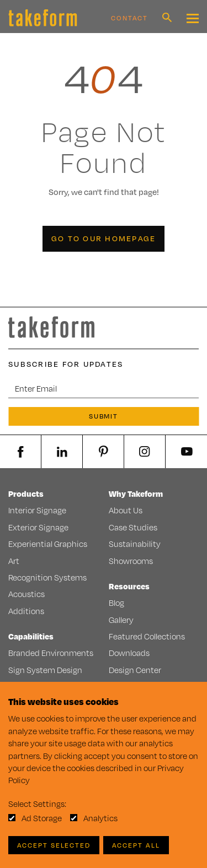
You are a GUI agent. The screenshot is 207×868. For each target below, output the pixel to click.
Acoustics (26, 594)
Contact (129, 18)
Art (14, 561)
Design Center (135, 670)
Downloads (129, 653)
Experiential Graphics (48, 544)
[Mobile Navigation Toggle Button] (193, 18)
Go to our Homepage (104, 238)
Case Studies (133, 527)
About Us (126, 510)
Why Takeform (136, 494)
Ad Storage (42, 818)
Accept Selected (54, 845)
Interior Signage (37, 510)
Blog (116, 603)
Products (26, 494)
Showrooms (131, 561)
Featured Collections (147, 636)
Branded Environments (51, 653)
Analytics (100, 818)
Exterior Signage (38, 527)
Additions (26, 611)
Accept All (136, 845)
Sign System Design (45, 670)
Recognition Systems (47, 577)
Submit (104, 416)
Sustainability (135, 544)
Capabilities (31, 636)
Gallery (121, 620)
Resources (129, 586)
